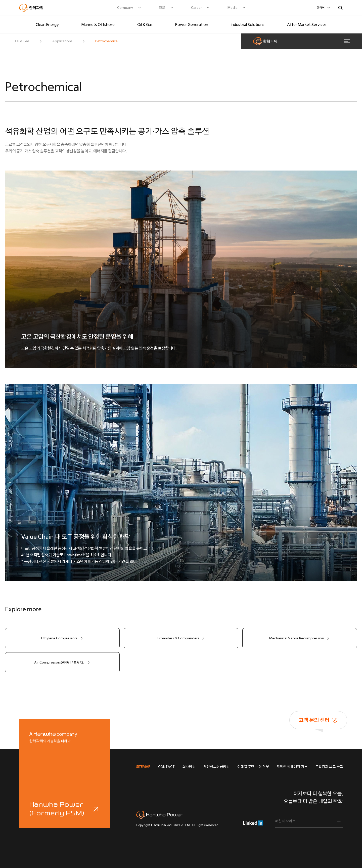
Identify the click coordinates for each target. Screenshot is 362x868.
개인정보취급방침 (216, 767)
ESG (162, 8)
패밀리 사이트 (285, 821)
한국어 (321, 8)
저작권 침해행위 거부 (292, 767)
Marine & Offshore (98, 25)
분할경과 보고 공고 (329, 767)
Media (233, 8)
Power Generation (192, 25)
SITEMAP (143, 767)
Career (196, 8)
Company (125, 8)
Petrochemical (107, 41)
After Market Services (307, 25)
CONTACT (166, 767)
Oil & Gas (145, 25)
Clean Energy (47, 25)
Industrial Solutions (248, 25)
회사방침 (189, 767)
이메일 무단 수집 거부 (253, 767)
